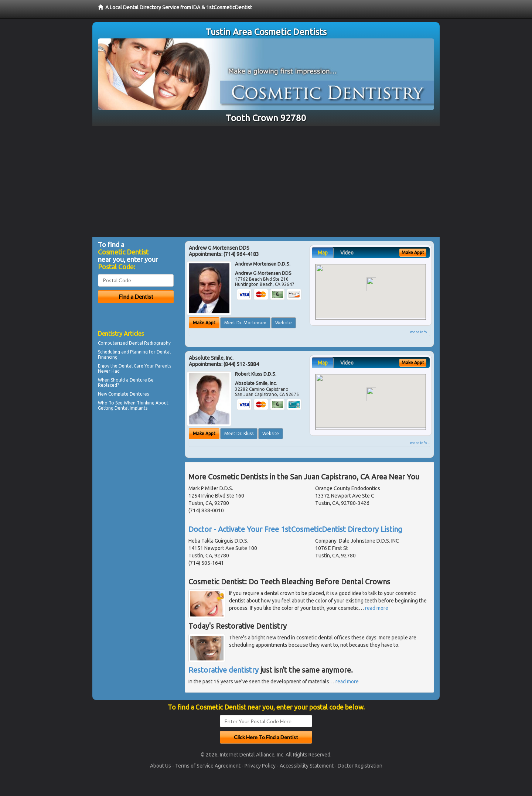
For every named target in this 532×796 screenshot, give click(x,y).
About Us (161, 766)
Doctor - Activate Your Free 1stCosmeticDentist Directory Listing (295, 529)
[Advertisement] (266, 182)
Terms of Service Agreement (208, 766)
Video (347, 253)
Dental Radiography (150, 343)
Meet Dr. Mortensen (245, 323)
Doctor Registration (360, 766)
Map (323, 253)
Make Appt (204, 323)
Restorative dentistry (224, 670)
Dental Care (131, 366)
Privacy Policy (260, 766)
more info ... (420, 332)
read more (377, 608)
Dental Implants (131, 408)
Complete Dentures (129, 394)
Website (284, 323)
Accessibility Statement (307, 766)
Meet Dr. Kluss (239, 433)
